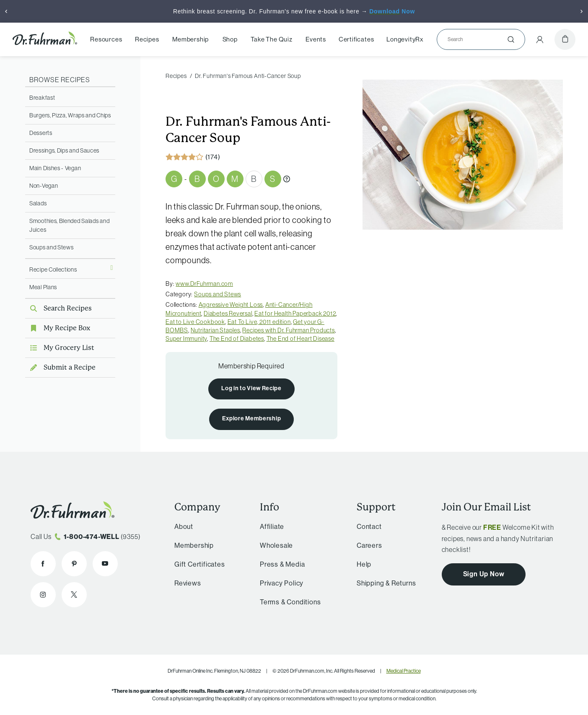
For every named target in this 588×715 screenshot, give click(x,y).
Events (316, 39)
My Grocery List (60, 348)
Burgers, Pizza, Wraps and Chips (70, 115)
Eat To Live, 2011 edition (259, 322)
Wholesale (276, 545)
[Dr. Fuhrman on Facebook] (43, 564)
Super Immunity (186, 339)
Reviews (188, 583)
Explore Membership (252, 418)
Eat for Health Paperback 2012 (295, 313)
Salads (38, 203)
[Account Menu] (540, 39)
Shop (230, 39)
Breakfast (42, 98)
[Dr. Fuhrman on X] (74, 595)
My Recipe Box (58, 328)
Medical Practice (404, 671)
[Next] (582, 11)
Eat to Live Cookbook (195, 322)
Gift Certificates (200, 564)
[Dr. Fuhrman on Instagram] (43, 595)
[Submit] (511, 39)
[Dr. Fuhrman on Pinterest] (74, 564)
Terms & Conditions (290, 602)
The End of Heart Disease (300, 339)
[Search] (478, 39)
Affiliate (272, 527)
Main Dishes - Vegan (55, 168)
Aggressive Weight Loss (231, 305)
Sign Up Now (484, 574)
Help (364, 564)
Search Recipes (58, 308)
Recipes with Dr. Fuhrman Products (288, 330)
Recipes (147, 39)
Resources (106, 39)
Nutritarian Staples (215, 330)
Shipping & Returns (386, 583)
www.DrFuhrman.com (204, 284)
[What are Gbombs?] (287, 179)
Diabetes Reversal (228, 313)
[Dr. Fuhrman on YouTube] (105, 564)
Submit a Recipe (60, 367)
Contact (369, 527)
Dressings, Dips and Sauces (64, 150)
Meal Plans (43, 287)
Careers (369, 545)
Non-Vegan (44, 186)
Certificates (356, 39)
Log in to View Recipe (251, 388)
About (184, 527)
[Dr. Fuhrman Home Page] (45, 39)
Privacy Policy (282, 583)
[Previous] (6, 11)
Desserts (41, 133)
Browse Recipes (60, 80)
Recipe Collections (53, 269)
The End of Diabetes (237, 339)
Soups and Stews (52, 247)
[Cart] (565, 39)
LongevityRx (405, 39)
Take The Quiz (271, 39)
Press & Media (282, 564)
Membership (190, 39)
